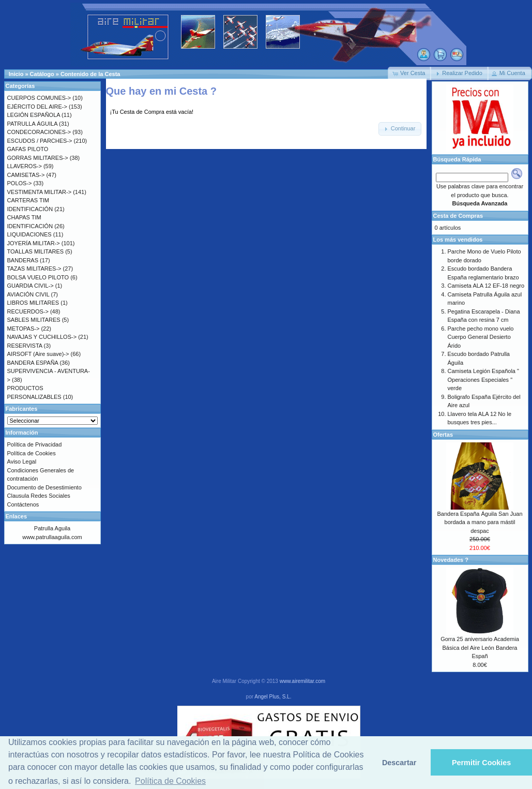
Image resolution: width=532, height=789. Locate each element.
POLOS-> (20, 183)
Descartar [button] (399, 763)
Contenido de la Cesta (90, 74)
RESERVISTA (25, 346)
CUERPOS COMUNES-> (39, 98)
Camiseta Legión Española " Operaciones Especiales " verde (483, 379)
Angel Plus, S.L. (273, 697)
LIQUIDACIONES (29, 234)
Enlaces (17, 516)
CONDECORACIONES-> (39, 132)
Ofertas (443, 435)
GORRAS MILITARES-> (38, 158)
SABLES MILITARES (34, 320)
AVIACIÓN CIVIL (28, 294)
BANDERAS (23, 260)
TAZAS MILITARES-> (34, 269)
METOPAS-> (24, 329)
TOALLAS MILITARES (36, 251)
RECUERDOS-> (28, 311)
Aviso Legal (22, 462)
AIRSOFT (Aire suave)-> (38, 354)
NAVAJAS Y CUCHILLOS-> (42, 337)
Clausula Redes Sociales (39, 496)
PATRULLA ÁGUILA (32, 124)
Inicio (16, 74)
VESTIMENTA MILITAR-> (40, 192)
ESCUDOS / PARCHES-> (40, 141)
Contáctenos (23, 504)
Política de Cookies (32, 453)
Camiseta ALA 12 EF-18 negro (486, 286)
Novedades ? (451, 560)
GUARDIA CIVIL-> (31, 286)
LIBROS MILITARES (33, 303)
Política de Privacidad (35, 444)
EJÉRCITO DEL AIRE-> (37, 107)
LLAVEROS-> (25, 166)
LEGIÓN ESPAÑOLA (34, 115)
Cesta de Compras (458, 216)
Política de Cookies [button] (170, 781)
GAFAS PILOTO (28, 149)
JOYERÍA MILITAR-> (34, 243)
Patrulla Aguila (52, 528)
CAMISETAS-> (26, 175)
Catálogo (42, 74)
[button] (409, 73)
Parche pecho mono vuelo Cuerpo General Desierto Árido (481, 337)
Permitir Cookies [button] (481, 763)
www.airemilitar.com (302, 681)
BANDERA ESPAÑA (33, 363)
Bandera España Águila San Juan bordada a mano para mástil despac (480, 522)
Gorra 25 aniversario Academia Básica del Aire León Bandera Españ (480, 647)
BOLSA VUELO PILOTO (38, 277)
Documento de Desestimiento (44, 487)
